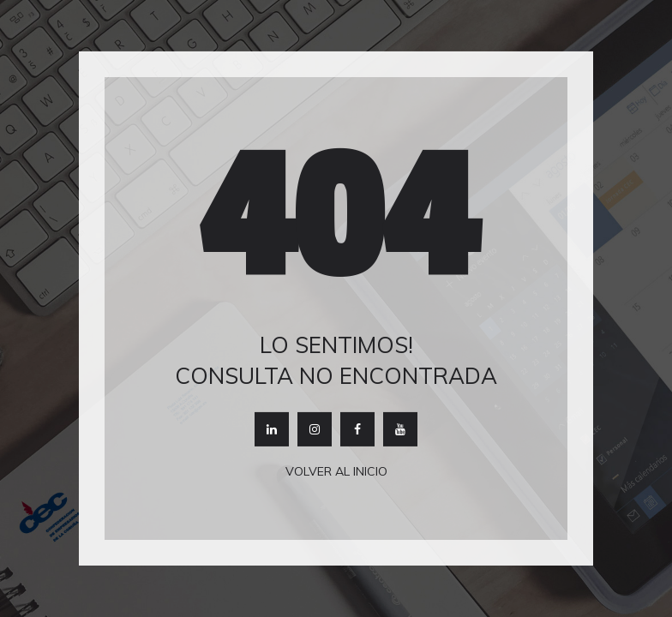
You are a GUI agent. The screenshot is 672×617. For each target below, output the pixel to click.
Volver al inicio (336, 471)
